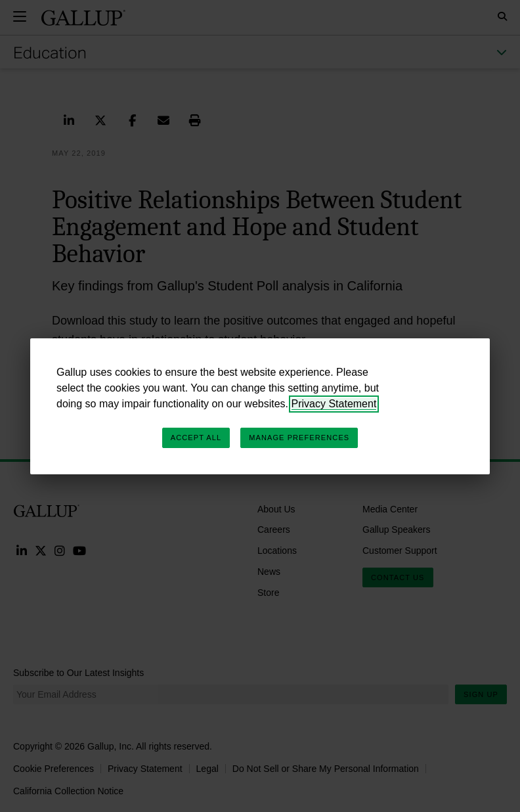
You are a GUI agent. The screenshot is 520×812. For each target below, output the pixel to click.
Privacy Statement (334, 404)
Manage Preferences (299, 438)
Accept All (196, 438)
